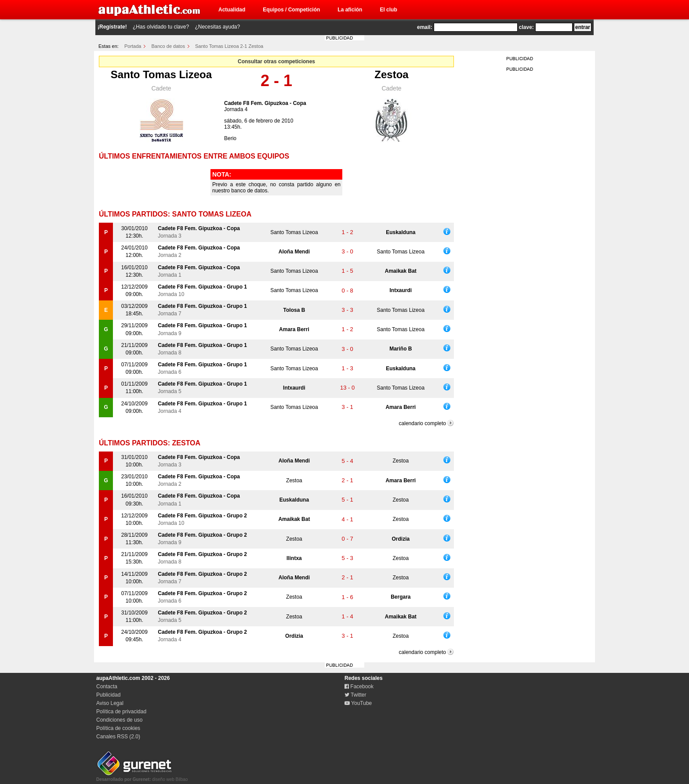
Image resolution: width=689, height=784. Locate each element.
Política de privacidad (121, 712)
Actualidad (232, 10)
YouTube (358, 703)
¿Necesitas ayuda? (217, 27)
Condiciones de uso (119, 720)
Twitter (355, 695)
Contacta (107, 686)
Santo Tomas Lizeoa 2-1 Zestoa (229, 46)
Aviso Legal (110, 703)
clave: (526, 27)
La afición (350, 10)
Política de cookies (118, 728)
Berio (230, 138)
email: (425, 27)
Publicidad (108, 695)
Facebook (359, 686)
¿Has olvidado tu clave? (161, 27)
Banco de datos (168, 46)
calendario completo (422, 423)
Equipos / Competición (291, 10)
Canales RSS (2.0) (118, 737)
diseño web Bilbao (142, 777)
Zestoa (391, 74)
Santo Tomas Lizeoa (161, 74)
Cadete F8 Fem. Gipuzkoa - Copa (265, 103)
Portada (133, 46)
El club (388, 10)
